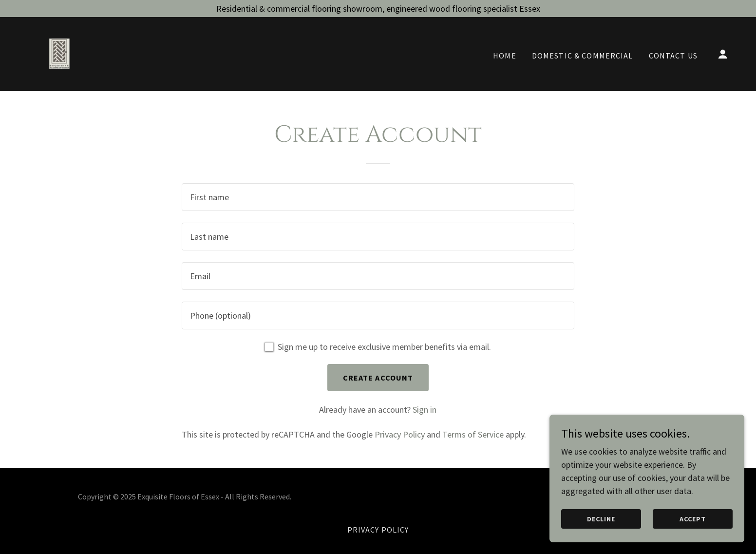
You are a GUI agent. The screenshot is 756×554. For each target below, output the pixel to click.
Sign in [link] (425, 410)
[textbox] (378, 197)
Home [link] (505, 56)
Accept (693, 519)
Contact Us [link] (673, 56)
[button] (723, 54)
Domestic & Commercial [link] (583, 56)
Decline (601, 519)
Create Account (378, 378)
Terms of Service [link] (473, 434)
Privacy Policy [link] (400, 434)
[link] (59, 53)
